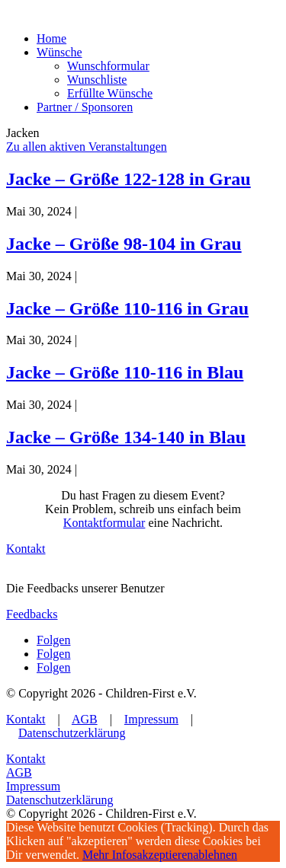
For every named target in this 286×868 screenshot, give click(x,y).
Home (51, 38)
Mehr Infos (110, 855)
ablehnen (215, 855)
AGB (85, 719)
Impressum (151, 719)
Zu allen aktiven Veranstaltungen (87, 147)
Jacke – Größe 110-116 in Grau (127, 308)
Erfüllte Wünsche (110, 93)
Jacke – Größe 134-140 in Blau (126, 437)
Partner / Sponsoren (85, 107)
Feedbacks (32, 614)
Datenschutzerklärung (72, 733)
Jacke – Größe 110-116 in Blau (125, 372)
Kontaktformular (104, 523)
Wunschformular (108, 66)
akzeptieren (165, 855)
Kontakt (26, 549)
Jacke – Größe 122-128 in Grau (129, 179)
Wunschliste (97, 80)
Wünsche (59, 52)
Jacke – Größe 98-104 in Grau (124, 244)
